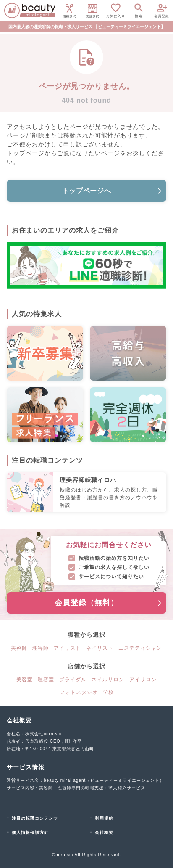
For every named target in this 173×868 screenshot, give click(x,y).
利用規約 (104, 818)
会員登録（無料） (109, 603)
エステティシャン (140, 648)
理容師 (41, 648)
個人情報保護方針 (30, 832)
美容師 (19, 648)
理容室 (46, 680)
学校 (108, 692)
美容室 (25, 680)
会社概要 (104, 832)
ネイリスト (100, 648)
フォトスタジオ (79, 692)
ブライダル (73, 680)
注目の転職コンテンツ (35, 818)
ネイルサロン (108, 680)
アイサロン (143, 680)
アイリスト (67, 648)
